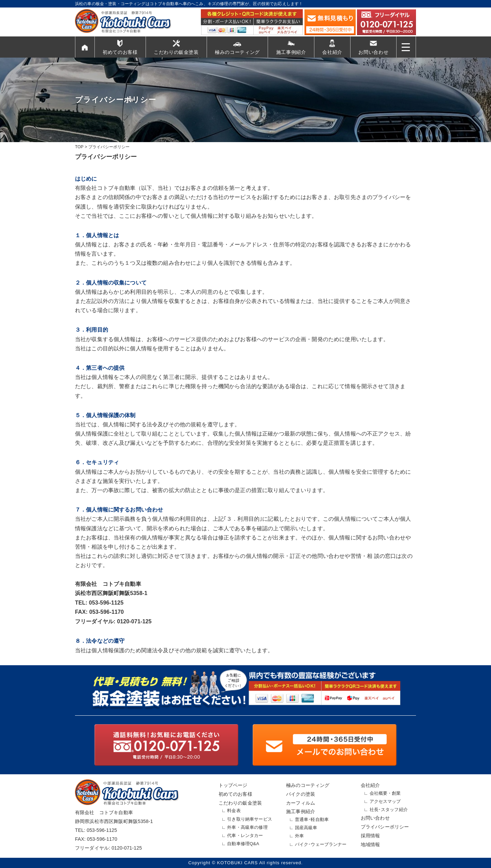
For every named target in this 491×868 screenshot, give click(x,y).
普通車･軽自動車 (312, 819)
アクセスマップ (385, 801)
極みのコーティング (237, 52)
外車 (299, 836)
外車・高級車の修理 (247, 827)
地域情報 (370, 844)
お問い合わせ (373, 52)
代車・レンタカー (245, 835)
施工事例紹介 (291, 52)
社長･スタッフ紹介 (389, 810)
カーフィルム (301, 803)
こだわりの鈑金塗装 (176, 52)
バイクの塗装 (301, 794)
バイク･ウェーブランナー (321, 844)
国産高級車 (306, 828)
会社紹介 (332, 52)
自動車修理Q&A (243, 844)
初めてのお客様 (120, 52)
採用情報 (370, 836)
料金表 (234, 811)
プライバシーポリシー (385, 827)
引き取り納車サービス (250, 819)
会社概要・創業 (385, 793)
